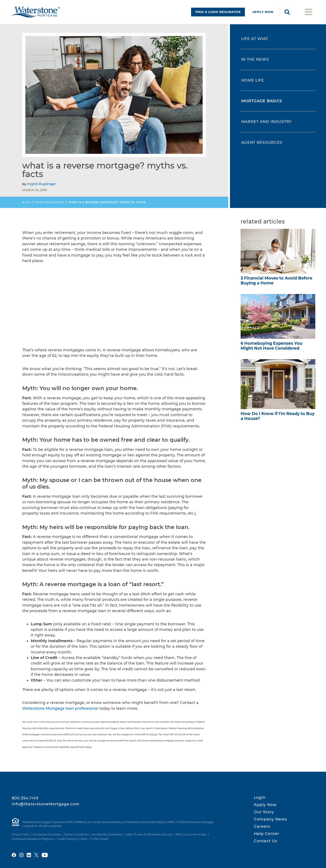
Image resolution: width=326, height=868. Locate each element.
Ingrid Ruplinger (42, 187)
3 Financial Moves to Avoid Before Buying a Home (276, 284)
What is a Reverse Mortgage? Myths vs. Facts (107, 206)
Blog (26, 206)
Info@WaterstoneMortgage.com (46, 804)
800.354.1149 (25, 798)
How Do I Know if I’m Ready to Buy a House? (278, 419)
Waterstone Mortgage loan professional (61, 712)
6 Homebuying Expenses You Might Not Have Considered (271, 349)
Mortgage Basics (50, 206)
